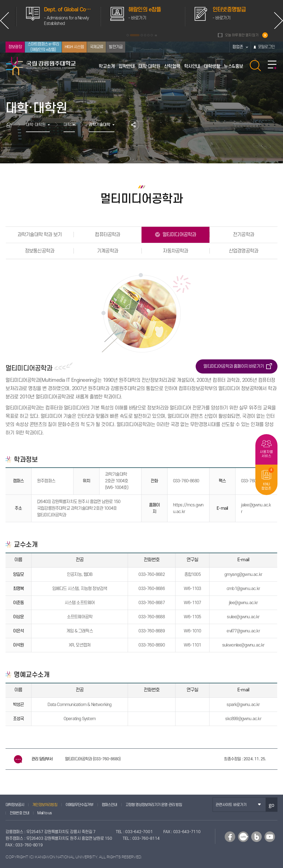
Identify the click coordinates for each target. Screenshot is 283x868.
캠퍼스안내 (109, 805)
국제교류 (97, 47)
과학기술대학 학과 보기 (40, 235)
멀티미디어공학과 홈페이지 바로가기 (234, 366)
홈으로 (12, 125)
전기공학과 (243, 235)
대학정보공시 (15, 805)
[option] (48, 17)
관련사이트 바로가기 (231, 805)
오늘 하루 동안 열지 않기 (242, 35)
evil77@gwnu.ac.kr (243, 631)
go (272, 805)
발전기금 (116, 47)
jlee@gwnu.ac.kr (243, 603)
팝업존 (238, 47)
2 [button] (135, 35)
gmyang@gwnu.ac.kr (243, 575)
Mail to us (44, 813)
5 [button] (148, 35)
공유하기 (134, 125)
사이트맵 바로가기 (272, 65)
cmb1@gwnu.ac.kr (243, 589)
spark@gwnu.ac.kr (243, 705)
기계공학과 (108, 251)
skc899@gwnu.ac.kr (243, 719)
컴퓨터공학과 (107, 235)
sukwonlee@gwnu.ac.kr (243, 645)
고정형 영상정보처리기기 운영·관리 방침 (154, 805)
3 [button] (142, 35)
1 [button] (128, 35)
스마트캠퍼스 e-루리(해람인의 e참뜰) (43, 47)
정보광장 (15, 47)
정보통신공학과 (40, 251)
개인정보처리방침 (45, 805)
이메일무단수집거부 (79, 805)
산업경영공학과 (243, 251)
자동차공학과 (175, 251)
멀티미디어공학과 (179, 235)
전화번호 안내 (19, 813)
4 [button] (145, 35)
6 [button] (152, 35)
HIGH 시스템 (74, 47)
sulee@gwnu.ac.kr (243, 617)
